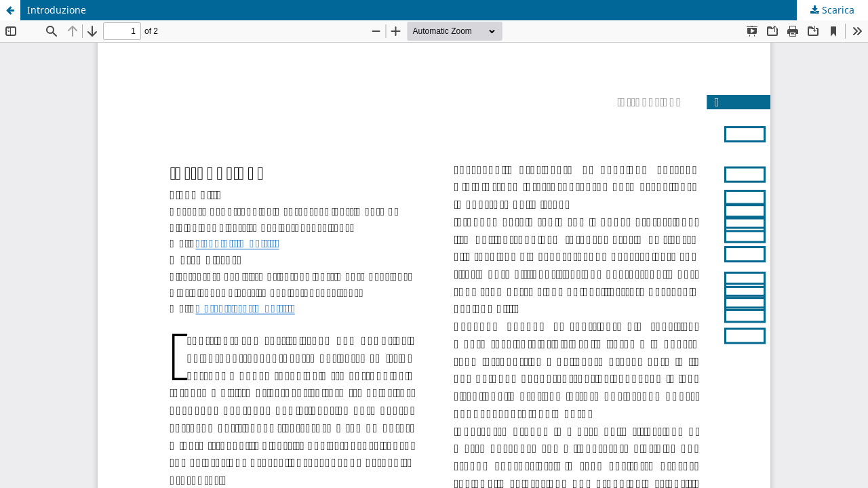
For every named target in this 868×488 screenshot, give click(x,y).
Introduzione (57, 10)
